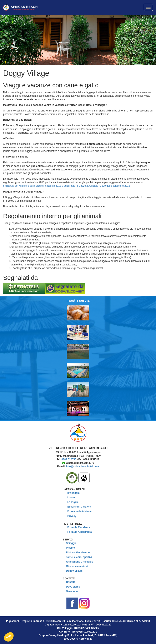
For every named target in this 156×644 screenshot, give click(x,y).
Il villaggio (74, 493)
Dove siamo (73, 587)
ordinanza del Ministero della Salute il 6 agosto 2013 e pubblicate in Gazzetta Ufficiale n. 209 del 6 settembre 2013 (67, 186)
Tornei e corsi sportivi (79, 557)
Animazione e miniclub (80, 562)
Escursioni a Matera (79, 507)
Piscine (70, 548)
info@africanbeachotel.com (83, 466)
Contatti (71, 582)
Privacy (72, 516)
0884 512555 (69, 459)
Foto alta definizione (80, 511)
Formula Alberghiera (80, 532)
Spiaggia (71, 543)
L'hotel (72, 498)
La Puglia (73, 502)
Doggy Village (74, 571)
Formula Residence (79, 527)
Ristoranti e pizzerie (78, 553)
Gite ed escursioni (77, 566)
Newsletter (72, 591)
